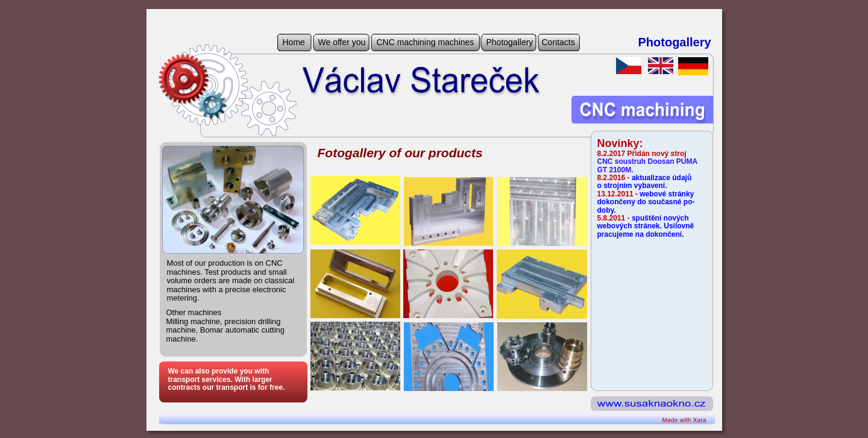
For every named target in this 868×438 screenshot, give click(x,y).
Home (294, 42)
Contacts (558, 42)
